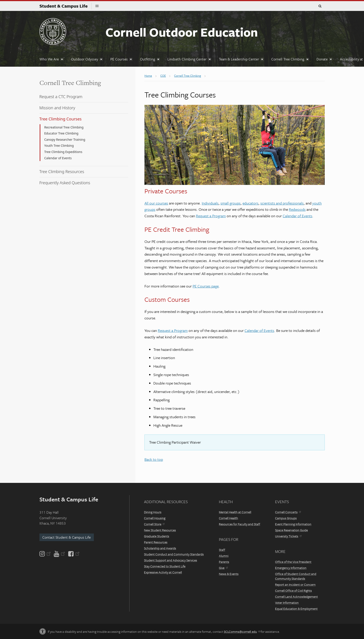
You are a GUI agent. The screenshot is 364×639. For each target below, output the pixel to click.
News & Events (229, 574)
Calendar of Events (297, 216)
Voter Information (287, 603)
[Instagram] (45, 554)
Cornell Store (154, 524)
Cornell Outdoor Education (182, 32)
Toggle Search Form (320, 6)
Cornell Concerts (288, 512)
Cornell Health (228, 518)
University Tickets (288, 536)
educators (250, 203)
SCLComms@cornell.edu (242, 632)
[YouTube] (59, 554)
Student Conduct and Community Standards (174, 554)
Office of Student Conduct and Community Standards (296, 576)
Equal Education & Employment (296, 609)
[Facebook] (74, 554)
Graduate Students (157, 536)
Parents (224, 562)
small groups (230, 203)
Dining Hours (153, 512)
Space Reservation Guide (291, 530)
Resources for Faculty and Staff (240, 524)
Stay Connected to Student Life (165, 566)
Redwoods (297, 209)
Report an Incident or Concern (295, 584)
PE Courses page (206, 286)
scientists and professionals (282, 203)
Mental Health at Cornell (235, 512)
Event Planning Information (293, 524)
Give (223, 568)
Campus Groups (286, 518)
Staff (222, 550)
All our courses (156, 203)
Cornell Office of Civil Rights (293, 590)
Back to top (154, 459)
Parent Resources (156, 542)
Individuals (210, 203)
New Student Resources (160, 530)
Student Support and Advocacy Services (171, 560)
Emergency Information (291, 568)
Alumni (224, 556)
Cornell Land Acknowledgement (296, 597)
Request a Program (211, 216)
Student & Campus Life (66, 6)
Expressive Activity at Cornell (163, 572)
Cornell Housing (155, 518)
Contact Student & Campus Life (67, 537)
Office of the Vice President (293, 562)
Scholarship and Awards (160, 548)
